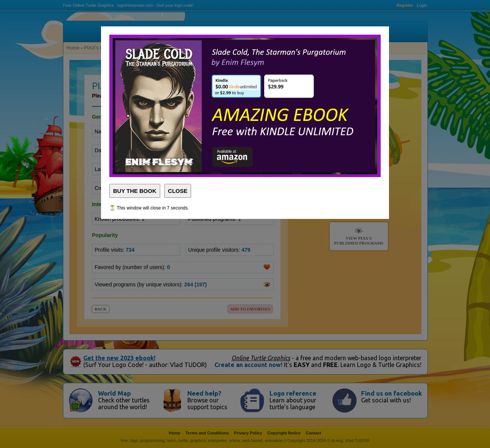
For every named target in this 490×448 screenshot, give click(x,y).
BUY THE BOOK (135, 191)
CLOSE (178, 191)
